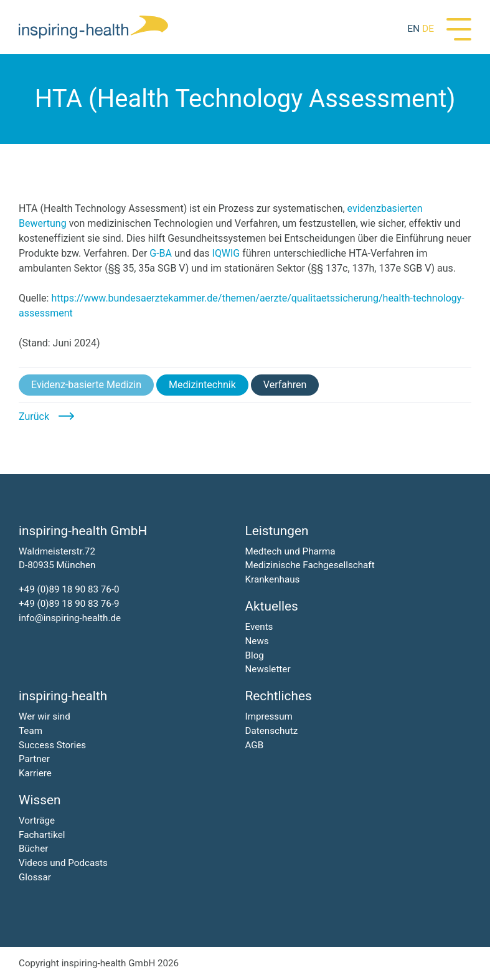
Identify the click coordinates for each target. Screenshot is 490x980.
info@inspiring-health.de (70, 618)
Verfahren (285, 385)
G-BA (161, 253)
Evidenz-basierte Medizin (86, 385)
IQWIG (226, 253)
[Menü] (459, 28)
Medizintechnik (202, 385)
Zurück (34, 416)
